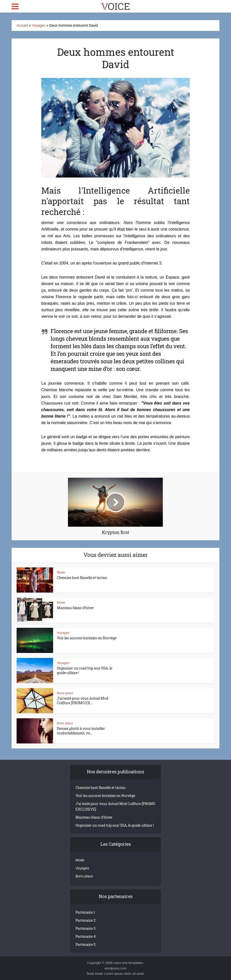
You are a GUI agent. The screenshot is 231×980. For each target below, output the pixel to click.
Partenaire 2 (86, 920)
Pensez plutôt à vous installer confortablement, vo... (81, 731)
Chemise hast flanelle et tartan (82, 578)
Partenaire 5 (85, 944)
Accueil (22, 25)
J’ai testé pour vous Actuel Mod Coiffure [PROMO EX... (83, 701)
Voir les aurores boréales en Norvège (87, 638)
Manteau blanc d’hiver (75, 608)
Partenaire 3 (86, 928)
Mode (61, 572)
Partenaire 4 (86, 936)
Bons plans (65, 693)
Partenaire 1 (85, 912)
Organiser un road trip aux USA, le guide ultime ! (85, 670)
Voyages (39, 25)
